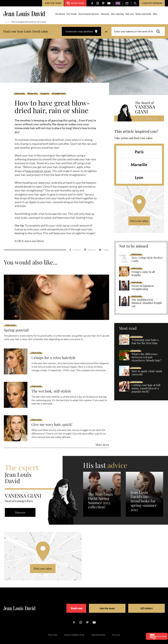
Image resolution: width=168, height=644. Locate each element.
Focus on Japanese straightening (143, 288)
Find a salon (53, 627)
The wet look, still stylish (53, 383)
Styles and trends (144, 14)
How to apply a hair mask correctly (147, 373)
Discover (21, 505)
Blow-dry (33, 93)
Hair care (130, 14)
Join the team (53, 3)
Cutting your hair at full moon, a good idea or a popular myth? (146, 388)
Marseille (139, 165)
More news (102, 437)
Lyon (139, 177)
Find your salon (139, 221)
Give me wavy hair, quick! (53, 417)
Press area (116, 627)
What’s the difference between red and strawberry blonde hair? (146, 357)
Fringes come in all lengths (143, 273)
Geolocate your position (81, 31)
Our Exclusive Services (89, 14)
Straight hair (59, 93)
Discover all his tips (147, 118)
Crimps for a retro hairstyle (55, 350)
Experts (45, 93)
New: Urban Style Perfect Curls (147, 260)
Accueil (8, 22)
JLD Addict (140, 601)
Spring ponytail (17, 322)
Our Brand (60, 14)
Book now (75, 3)
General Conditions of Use (74, 627)
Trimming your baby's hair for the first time (145, 342)
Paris (139, 152)
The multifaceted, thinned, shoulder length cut (147, 303)
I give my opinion (152, 3)
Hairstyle (105, 14)
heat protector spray (38, 171)
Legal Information (98, 627)
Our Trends (72, 14)
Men (155, 14)
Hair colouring (118, 14)
